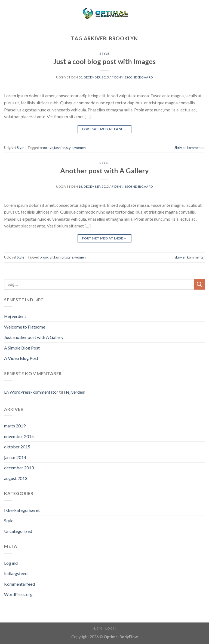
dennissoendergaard (134, 77)
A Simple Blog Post (22, 348)
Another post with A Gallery (104, 171)
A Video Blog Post (21, 358)
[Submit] (199, 284)
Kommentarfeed (19, 584)
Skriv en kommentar (190, 148)
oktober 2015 (17, 447)
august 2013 (16, 478)
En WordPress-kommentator (31, 392)
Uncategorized (18, 531)
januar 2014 (15, 457)
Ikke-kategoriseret (22, 510)
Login (111, 628)
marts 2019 (15, 426)
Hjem (97, 628)
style (70, 148)
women (80, 148)
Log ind (11, 563)
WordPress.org (18, 594)
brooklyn (47, 148)
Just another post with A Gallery (34, 337)
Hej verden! (15, 316)
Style (104, 54)
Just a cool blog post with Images (104, 61)
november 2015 (19, 436)
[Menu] (7, 13)
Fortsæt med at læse (104, 129)
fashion (60, 148)
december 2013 (19, 468)
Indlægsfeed (16, 573)
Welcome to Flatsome (25, 327)
